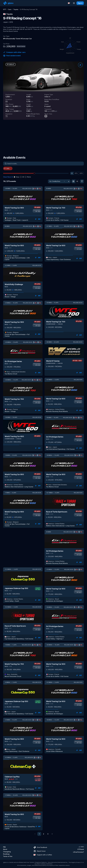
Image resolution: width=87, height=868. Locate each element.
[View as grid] (73, 181)
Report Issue (40, 851)
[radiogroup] (22, 177)
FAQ (4, 847)
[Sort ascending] (69, 181)
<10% (76, 173)
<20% (81, 173)
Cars (10, 9)
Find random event (12, 56)
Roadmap (6, 854)
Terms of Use (8, 856)
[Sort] (57, 181)
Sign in (80, 3)
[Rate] (80, 65)
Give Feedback (40, 847)
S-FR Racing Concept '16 (29, 9)
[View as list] (77, 181)
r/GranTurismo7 (78, 852)
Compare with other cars (14, 52)
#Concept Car (26, 39)
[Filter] (82, 181)
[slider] (34, 173)
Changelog (7, 852)
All (72, 173)
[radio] (14, 177)
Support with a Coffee (43, 855)
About (5, 849)
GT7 (5, 9)
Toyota (16, 9)
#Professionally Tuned (12, 39)
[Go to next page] (52, 834)
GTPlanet (81, 849)
